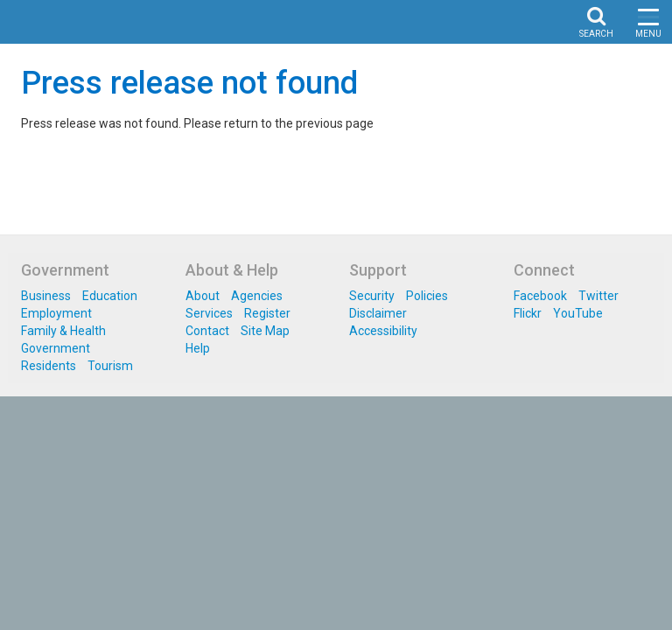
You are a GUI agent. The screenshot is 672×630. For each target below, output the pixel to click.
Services (209, 383)
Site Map (265, 401)
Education (110, 366)
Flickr (528, 383)
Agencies (257, 366)
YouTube (578, 383)
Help (198, 418)
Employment (56, 383)
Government (56, 418)
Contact (207, 401)
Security (372, 366)
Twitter (598, 366)
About (203, 366)
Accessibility (383, 401)
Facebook (540, 366)
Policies (427, 366)
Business (46, 366)
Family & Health (63, 401)
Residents (49, 436)
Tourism (110, 436)
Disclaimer (378, 383)
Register (267, 383)
